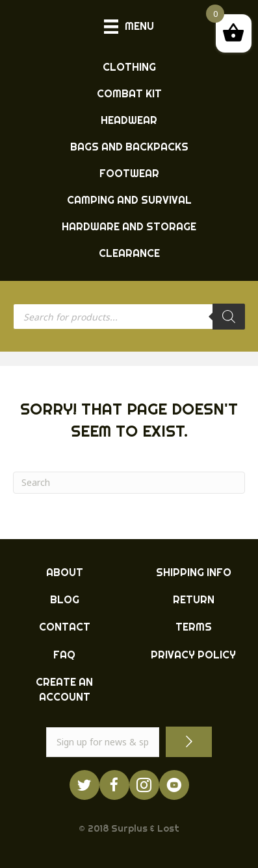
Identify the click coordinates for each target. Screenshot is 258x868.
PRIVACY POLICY (193, 655)
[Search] (229, 317)
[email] (103, 742)
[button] (189, 742)
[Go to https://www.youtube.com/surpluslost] (174, 785)
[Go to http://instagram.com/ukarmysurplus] (144, 785)
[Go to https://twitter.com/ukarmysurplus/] (84, 785)
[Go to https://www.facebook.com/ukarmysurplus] (114, 785)
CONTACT (65, 627)
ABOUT (65, 572)
